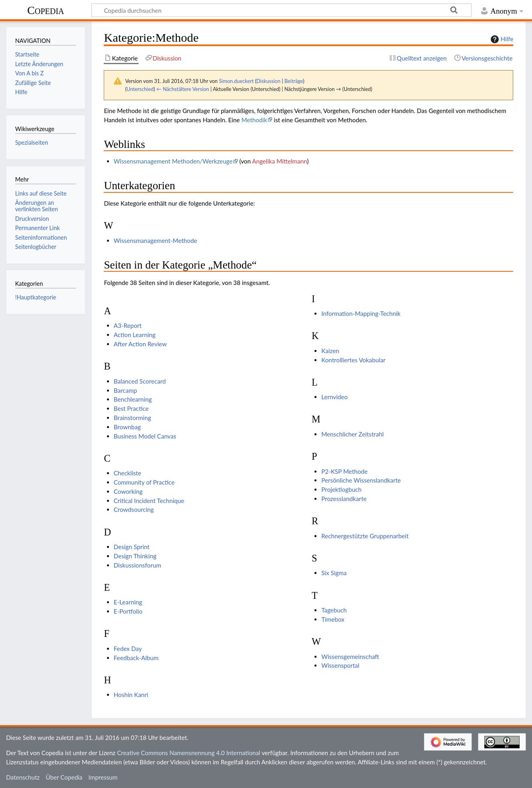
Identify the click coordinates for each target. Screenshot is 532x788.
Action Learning (135, 335)
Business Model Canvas (145, 436)
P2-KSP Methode (344, 471)
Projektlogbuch (341, 489)
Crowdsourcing (134, 509)
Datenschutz (23, 777)
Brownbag (127, 427)
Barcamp (125, 390)
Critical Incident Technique (149, 501)
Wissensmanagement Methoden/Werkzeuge (173, 161)
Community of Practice (144, 482)
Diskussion (268, 81)
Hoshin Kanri (131, 695)
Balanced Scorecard (140, 381)
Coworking (128, 491)
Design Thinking (135, 556)
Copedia (46, 10)
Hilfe (501, 39)
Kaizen (330, 351)
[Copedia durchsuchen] (281, 10)
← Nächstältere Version (183, 89)
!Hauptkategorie (36, 297)
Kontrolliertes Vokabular (353, 360)
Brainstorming (132, 418)
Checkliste (128, 473)
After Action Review (140, 344)
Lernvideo (335, 397)
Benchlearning (133, 399)
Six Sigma (334, 573)
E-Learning (128, 602)
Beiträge (294, 81)
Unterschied (140, 89)
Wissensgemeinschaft (350, 657)
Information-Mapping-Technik (361, 313)
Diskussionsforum (137, 565)
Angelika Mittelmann (279, 161)
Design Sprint (132, 547)
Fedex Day (128, 649)
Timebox (333, 619)
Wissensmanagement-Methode (155, 240)
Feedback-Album (136, 658)
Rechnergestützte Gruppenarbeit (365, 536)
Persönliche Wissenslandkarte (361, 480)
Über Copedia (64, 777)
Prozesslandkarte (344, 499)
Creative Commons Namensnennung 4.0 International (189, 753)
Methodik (254, 120)
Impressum (103, 777)
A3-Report (128, 325)
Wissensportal (340, 665)
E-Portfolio (128, 611)
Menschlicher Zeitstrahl (353, 434)
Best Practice (131, 408)
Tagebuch (334, 610)
